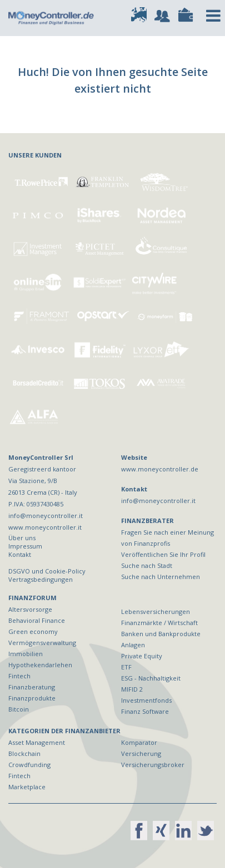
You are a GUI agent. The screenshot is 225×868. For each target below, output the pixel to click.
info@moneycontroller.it (158, 501)
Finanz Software (145, 711)
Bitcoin (19, 709)
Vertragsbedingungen (41, 579)
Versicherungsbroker (153, 765)
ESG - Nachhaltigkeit (151, 678)
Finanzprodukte (32, 698)
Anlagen (133, 645)
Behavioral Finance (37, 620)
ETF (126, 667)
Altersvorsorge (30, 609)
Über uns (22, 538)
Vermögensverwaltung (42, 643)
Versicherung (141, 753)
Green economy (33, 631)
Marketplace (27, 787)
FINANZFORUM (32, 598)
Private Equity (142, 656)
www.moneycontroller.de (160, 469)
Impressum (25, 546)
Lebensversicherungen (156, 611)
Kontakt (20, 554)
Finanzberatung (32, 687)
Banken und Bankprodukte (161, 634)
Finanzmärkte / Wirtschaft (159, 623)
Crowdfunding (29, 765)
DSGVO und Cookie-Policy (47, 571)
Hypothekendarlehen (40, 665)
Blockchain (24, 753)
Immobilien (26, 654)
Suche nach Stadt (147, 565)
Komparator (139, 742)
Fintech (19, 676)
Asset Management (37, 742)
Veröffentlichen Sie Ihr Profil (163, 554)
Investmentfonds (146, 700)
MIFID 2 (132, 689)
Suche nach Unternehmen (161, 577)
